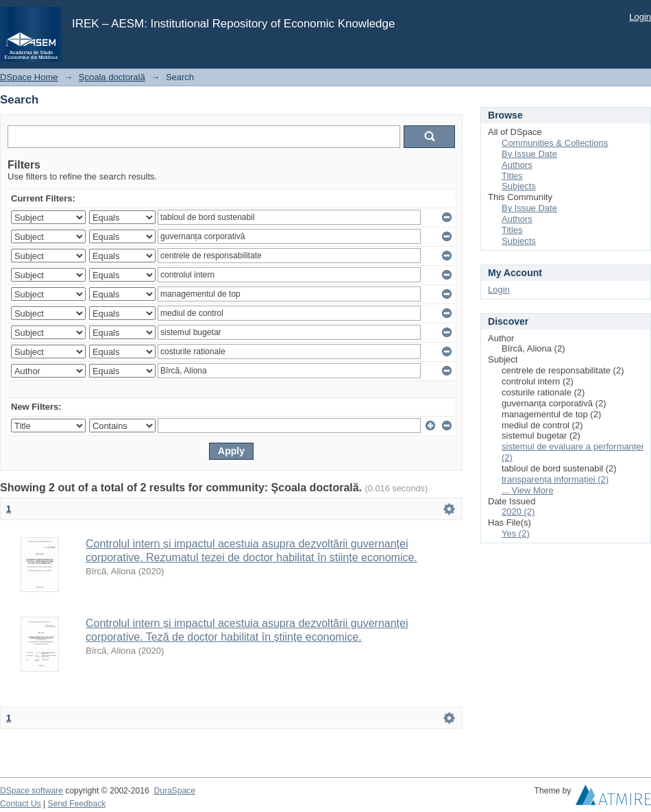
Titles (512, 176)
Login (640, 17)
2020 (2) (518, 512)
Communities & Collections (555, 143)
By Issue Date (529, 154)
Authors (517, 165)
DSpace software (32, 791)
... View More (528, 490)
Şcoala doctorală (112, 77)
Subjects (519, 186)
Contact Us (21, 804)
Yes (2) (516, 533)
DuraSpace (174, 791)
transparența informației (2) (555, 479)
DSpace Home (29, 77)
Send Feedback (77, 804)
